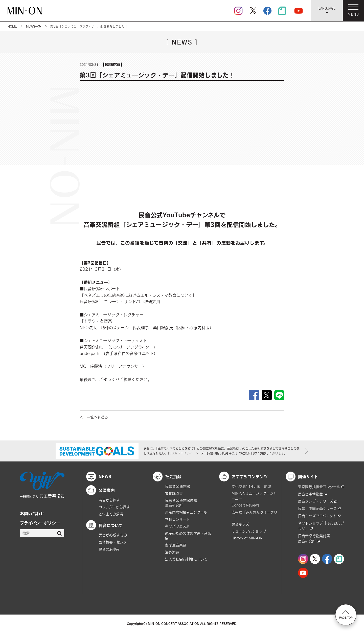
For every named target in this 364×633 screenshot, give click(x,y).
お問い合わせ (32, 513)
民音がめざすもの (113, 535)
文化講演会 (174, 493)
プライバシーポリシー (40, 523)
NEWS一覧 (34, 26)
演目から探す (109, 500)
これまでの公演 (111, 514)
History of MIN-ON (247, 538)
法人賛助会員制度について (186, 559)
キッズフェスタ (177, 526)
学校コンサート (177, 519)
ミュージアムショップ (249, 531)
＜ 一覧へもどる (94, 417)
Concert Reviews (245, 505)
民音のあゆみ (109, 549)
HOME (12, 26)
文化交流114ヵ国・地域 (251, 486)
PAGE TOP (346, 615)
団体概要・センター (114, 542)
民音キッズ (240, 524)
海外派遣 (172, 552)
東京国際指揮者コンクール (186, 512)
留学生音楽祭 (176, 545)
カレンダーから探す (114, 507)
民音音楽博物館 (177, 486)
